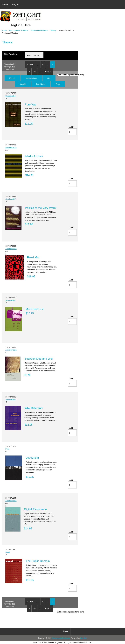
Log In (15, 4)
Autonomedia (11, 147)
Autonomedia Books (39, 30)
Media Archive (34, 156)
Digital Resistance (35, 509)
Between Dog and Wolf (39, 359)
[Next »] (48, 72)
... (38, 65)
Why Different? (34, 408)
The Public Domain (38, 561)
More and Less (35, 309)
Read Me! (33, 257)
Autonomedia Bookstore (61, 638)
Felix (7, 449)
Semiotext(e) (11, 96)
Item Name (41, 84)
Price (58, 84)
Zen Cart (84, 638)
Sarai (8, 552)
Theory (53, 30)
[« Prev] (30, 65)
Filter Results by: (11, 54)
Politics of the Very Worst (41, 208)
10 (34, 72)
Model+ (13, 78)
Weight (23, 84)
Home (5, 4)
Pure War (31, 104)
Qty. (49, 78)
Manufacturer (31, 78)
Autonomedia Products (19, 30)
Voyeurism (32, 458)
